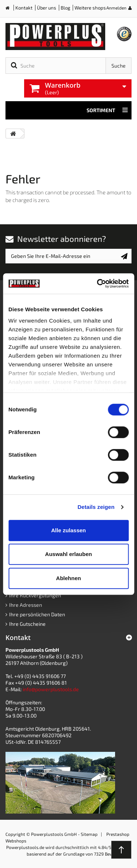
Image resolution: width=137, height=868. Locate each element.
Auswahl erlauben (68, 554)
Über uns (47, 8)
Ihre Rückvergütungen (35, 595)
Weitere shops (90, 8)
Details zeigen (96, 507)
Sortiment (107, 110)
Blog (65, 8)
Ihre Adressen (26, 605)
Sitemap (89, 834)
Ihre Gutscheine (27, 624)
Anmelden (116, 8)
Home (10, 9)
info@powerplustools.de (51, 689)
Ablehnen (68, 578)
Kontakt (24, 8)
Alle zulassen (68, 530)
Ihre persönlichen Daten (37, 614)
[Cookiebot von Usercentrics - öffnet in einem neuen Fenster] (98, 283)
